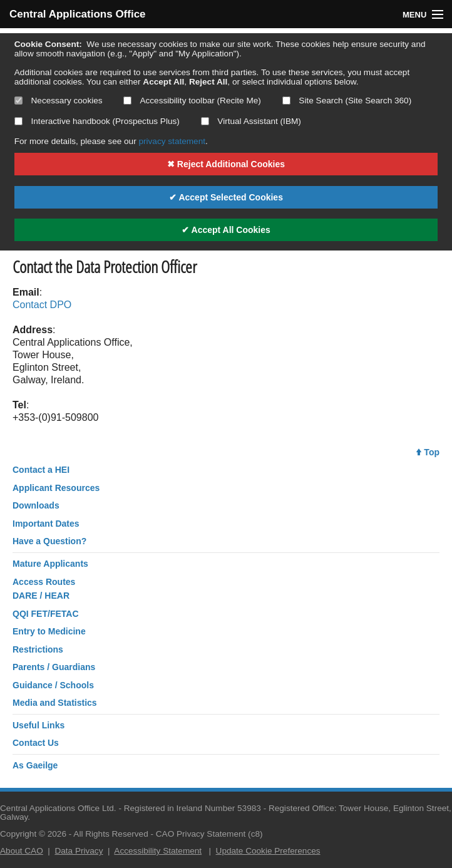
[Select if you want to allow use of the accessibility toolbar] (127, 101)
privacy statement (172, 141)
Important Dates (46, 524)
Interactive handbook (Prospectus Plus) (97, 121)
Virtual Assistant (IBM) (251, 121)
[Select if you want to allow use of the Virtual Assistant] (205, 121)
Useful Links (39, 725)
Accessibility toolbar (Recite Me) (192, 101)
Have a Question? (49, 541)
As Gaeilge (35, 765)
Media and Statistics (55, 703)
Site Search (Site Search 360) (347, 101)
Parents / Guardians (54, 667)
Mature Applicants (50, 564)
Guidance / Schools (53, 685)
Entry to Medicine (49, 631)
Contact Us (36, 743)
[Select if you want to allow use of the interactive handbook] (18, 121)
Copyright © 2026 (33, 834)
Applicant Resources (56, 488)
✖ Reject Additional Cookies (226, 164)
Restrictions (38, 649)
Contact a (41, 470)
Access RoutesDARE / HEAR (44, 589)
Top (428, 452)
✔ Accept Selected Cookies (226, 197)
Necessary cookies (59, 101)
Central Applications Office (78, 14)
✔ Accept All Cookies (226, 230)
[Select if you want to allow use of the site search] (286, 101)
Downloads (36, 505)
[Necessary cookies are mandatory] (18, 101)
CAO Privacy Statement (201, 834)
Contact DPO (42, 305)
